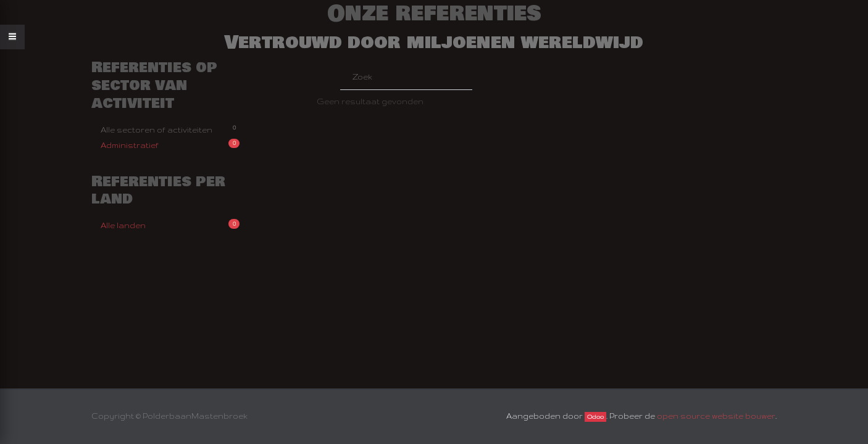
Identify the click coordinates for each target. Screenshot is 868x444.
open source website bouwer (716, 416)
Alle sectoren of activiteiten (170, 129)
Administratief (170, 144)
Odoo (595, 417)
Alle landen (170, 224)
